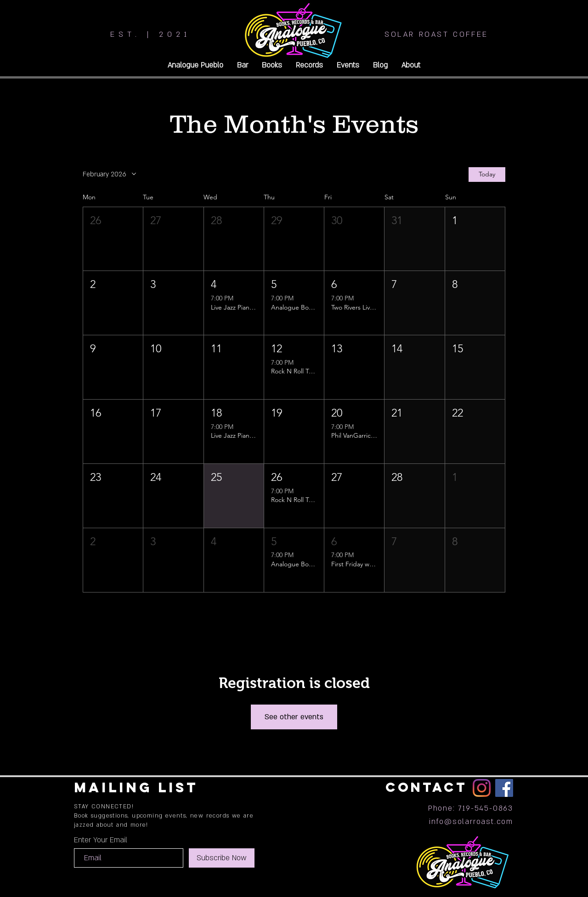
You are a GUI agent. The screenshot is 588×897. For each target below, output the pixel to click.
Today (487, 175)
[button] (113, 239)
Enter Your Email (101, 840)
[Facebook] (504, 788)
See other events (294, 717)
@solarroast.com (479, 822)
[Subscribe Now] (222, 858)
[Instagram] (482, 788)
